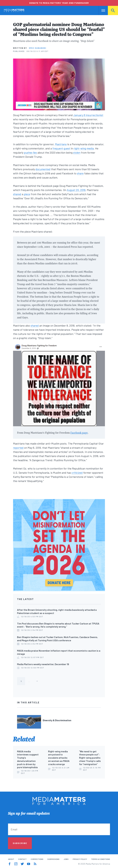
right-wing (80, 148)
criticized (77, 473)
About (11, 859)
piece (27, 194)
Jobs (66, 859)
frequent (58, 148)
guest (67, 148)
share (80, 173)
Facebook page (79, 433)
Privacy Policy (80, 859)
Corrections (37, 859)
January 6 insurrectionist (88, 115)
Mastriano (61, 144)
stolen (77, 152)
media (90, 148)
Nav (101, 10)
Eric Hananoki (38, 48)
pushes (28, 152)
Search (113, 10)
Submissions (53, 859)
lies (35, 152)
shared (17, 194)
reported (18, 448)
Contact (22, 859)
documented (43, 169)
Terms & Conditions (101, 859)
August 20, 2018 (76, 190)
